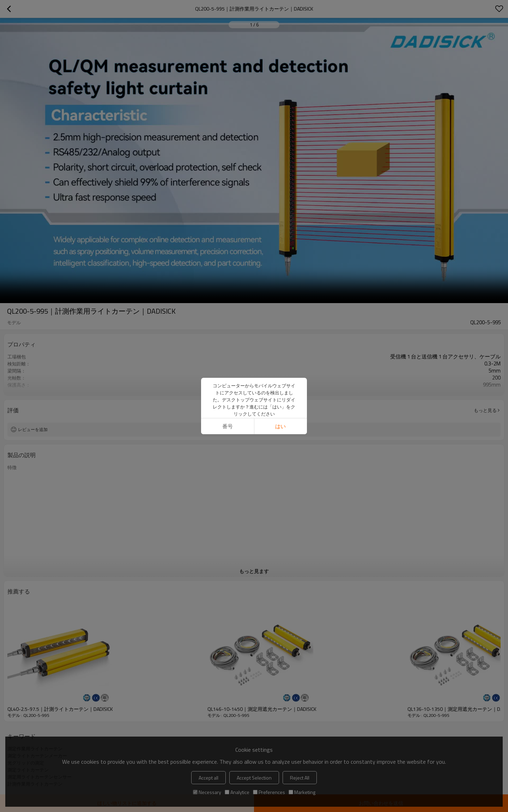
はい (280, 426)
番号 (228, 426)
